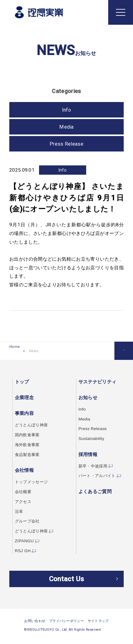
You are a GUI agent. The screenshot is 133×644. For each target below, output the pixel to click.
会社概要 (24, 492)
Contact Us (66, 583)
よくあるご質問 (92, 492)
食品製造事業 (28, 455)
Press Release (66, 145)
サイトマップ (98, 629)
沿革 (19, 511)
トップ (22, 383)
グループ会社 (28, 521)
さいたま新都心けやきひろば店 (66, 234)
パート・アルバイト (96, 476)
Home (15, 352)
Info (63, 171)
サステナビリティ (95, 383)
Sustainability (89, 439)
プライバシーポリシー (66, 629)
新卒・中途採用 (91, 466)
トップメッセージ (33, 482)
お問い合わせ (35, 629)
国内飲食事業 (28, 435)
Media (66, 128)
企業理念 (24, 398)
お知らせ (85, 398)
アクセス (24, 502)
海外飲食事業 (28, 445)
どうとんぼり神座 (33, 426)
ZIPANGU (25, 541)
